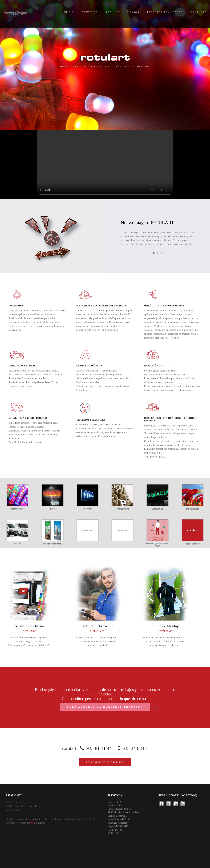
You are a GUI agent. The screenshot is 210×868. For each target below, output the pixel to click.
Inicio (69, 12)
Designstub (39, 823)
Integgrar (37, 819)
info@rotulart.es (105, 762)
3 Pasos (133, 12)
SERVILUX (114, 833)
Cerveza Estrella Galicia (119, 809)
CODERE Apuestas (117, 823)
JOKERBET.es (115, 830)
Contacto (199, 12)
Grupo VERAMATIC (118, 826)
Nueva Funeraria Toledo (119, 819)
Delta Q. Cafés (115, 805)
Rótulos (112, 12)
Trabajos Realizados (165, 12)
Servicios (90, 12)
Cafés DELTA (114, 802)
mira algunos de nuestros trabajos (105, 707)
